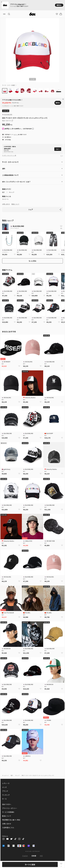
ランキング (6, 795)
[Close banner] (2, 2)
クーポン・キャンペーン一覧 (9, 155)
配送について (15, 204)
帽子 (3, 192)
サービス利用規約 (8, 812)
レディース (6, 783)
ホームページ (5, 775)
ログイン (16, 134)
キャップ (12, 192)
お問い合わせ (6, 204)
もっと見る (32, 261)
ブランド (5, 791)
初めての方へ (7, 804)
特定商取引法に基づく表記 (11, 820)
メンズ (4, 787)
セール (4, 799)
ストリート (5, 199)
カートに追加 (30, 864)
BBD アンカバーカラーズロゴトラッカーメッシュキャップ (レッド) (38, 775)
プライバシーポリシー (10, 808)
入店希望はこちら (8, 828)
